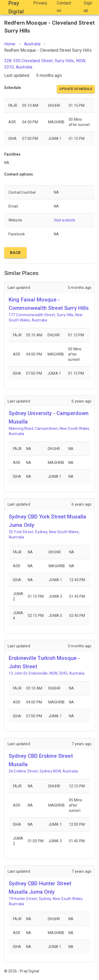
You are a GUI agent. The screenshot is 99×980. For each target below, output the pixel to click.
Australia (32, 44)
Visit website (65, 220)
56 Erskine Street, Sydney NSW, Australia (43, 771)
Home (10, 44)
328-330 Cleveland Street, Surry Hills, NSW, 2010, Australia (45, 64)
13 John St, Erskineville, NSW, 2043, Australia (47, 673)
